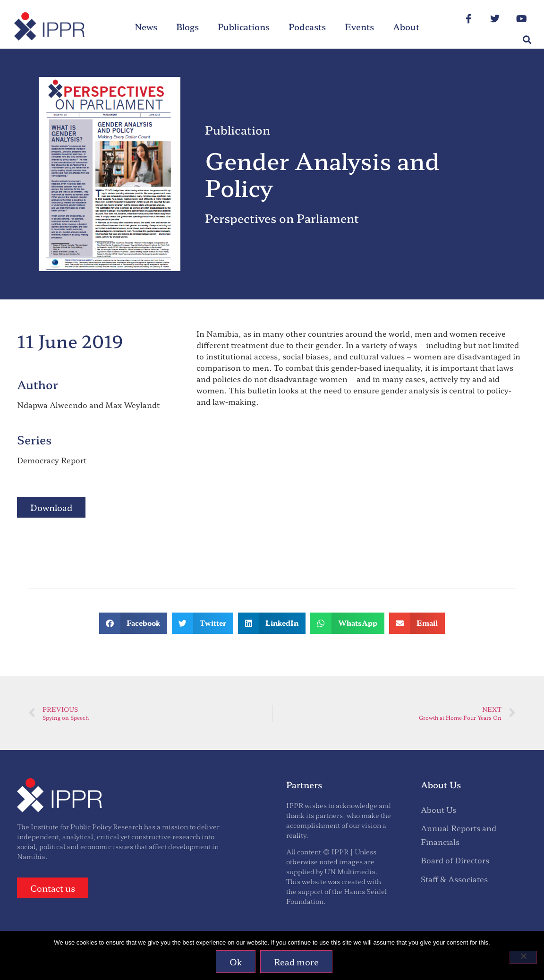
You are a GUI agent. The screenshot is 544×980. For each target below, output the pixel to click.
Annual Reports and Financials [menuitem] (459, 835)
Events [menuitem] (359, 26)
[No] (523, 957)
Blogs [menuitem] (187, 26)
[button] (527, 40)
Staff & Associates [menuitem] (454, 879)
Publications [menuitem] (244, 26)
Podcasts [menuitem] (307, 26)
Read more (297, 962)
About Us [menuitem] (438, 810)
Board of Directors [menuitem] (455, 860)
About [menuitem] (406, 26)
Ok (236, 962)
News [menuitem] (146, 26)
